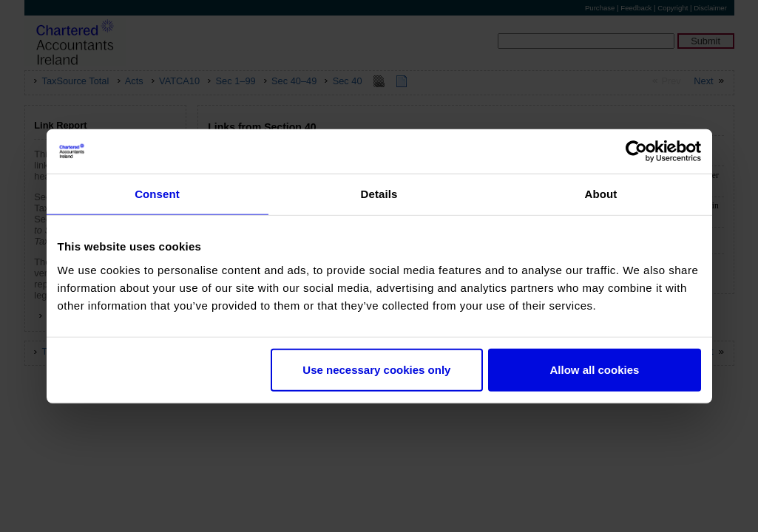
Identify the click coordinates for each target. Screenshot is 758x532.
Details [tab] (379, 194)
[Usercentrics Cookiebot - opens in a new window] (636, 151)
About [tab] (601, 194)
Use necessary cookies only (376, 369)
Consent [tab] (157, 194)
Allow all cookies (595, 369)
